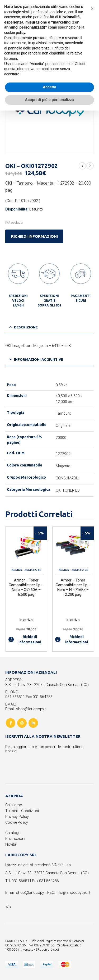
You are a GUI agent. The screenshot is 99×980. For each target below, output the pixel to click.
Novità (11, 844)
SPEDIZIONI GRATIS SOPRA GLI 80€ (49, 301)
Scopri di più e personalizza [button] (49, 100)
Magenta (63, 466)
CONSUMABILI (68, 478)
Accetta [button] (49, 87)
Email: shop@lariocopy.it (26, 709)
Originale (63, 425)
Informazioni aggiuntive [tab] (39, 359)
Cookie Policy (17, 822)
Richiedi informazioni (25, 639)
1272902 (63, 454)
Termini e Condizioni (22, 811)
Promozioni (15, 839)
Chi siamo (14, 805)
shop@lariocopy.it (31, 892)
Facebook (11, 723)
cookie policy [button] (15, 33)
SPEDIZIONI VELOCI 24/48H (18, 301)
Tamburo (64, 413)
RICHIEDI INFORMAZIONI (34, 236)
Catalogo (13, 833)
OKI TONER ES (68, 490)
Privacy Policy (17, 817)
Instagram (22, 723)
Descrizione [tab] (26, 327)
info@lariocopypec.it (73, 892)
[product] (26, 547)
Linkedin (33, 723)
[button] (92, 8)
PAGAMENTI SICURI (81, 298)
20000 (61, 438)
